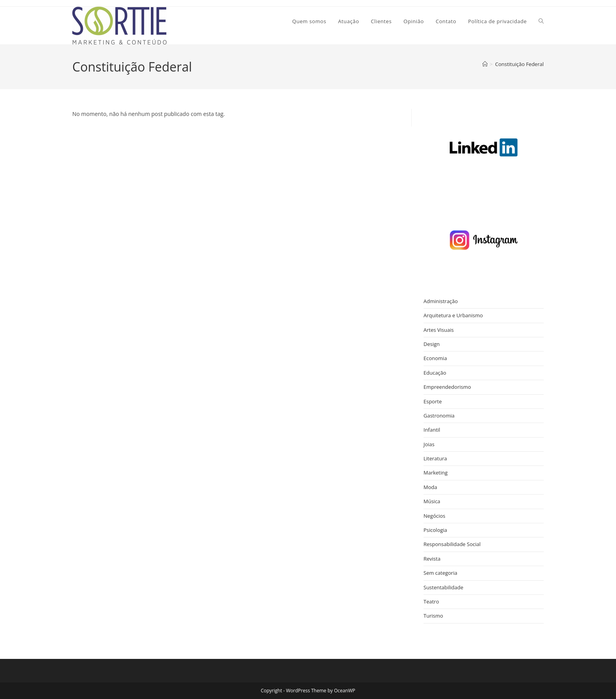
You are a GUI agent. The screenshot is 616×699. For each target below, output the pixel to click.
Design (432, 344)
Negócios (434, 516)
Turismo (433, 616)
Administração (441, 301)
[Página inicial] (485, 64)
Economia (435, 358)
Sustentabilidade (443, 587)
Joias (429, 444)
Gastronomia (439, 416)
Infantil (432, 430)
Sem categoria (440, 573)
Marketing (435, 473)
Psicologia (435, 530)
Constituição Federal (519, 64)
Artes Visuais (439, 330)
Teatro (431, 602)
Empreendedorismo (447, 387)
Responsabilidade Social (452, 544)
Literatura (435, 458)
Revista (432, 559)
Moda (430, 487)
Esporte (433, 401)
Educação (435, 373)
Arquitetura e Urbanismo (453, 315)
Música (432, 501)
